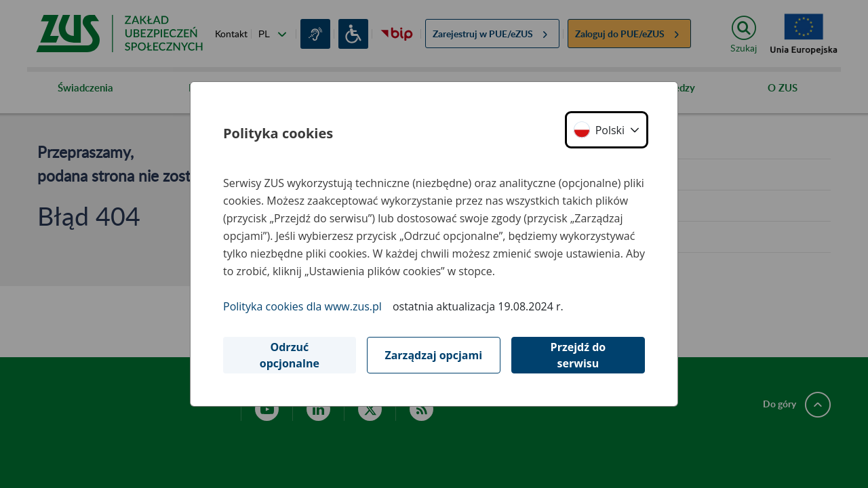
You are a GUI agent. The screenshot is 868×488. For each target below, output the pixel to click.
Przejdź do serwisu (578, 355)
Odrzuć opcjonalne (290, 355)
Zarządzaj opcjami (433, 355)
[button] (607, 130)
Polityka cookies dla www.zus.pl (302, 306)
